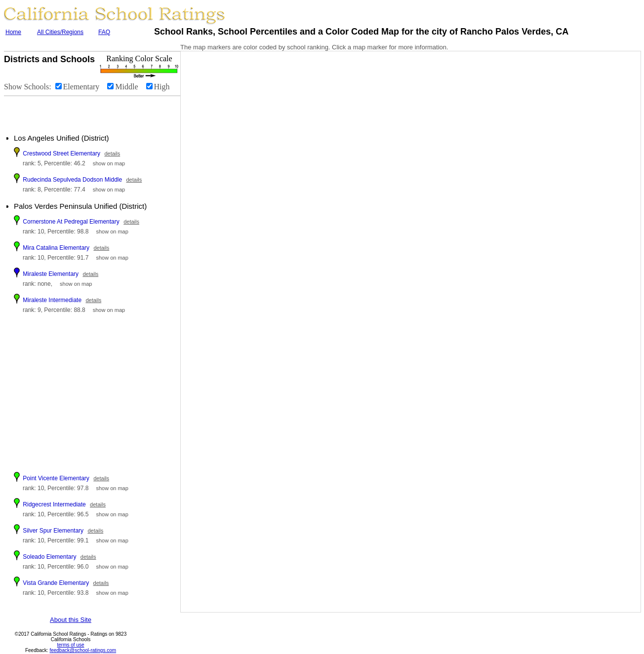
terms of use (70, 645)
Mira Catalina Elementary (56, 248)
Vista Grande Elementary (56, 583)
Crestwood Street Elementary (61, 154)
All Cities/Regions (60, 32)
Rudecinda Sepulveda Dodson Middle (72, 180)
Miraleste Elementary (51, 274)
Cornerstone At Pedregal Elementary (71, 222)
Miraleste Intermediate (52, 300)
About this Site (71, 620)
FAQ (104, 32)
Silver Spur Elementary (53, 531)
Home (13, 32)
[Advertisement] (64, 111)
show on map (109, 163)
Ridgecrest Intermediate (54, 504)
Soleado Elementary (49, 557)
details (112, 154)
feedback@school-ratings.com (83, 650)
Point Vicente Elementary (56, 478)
